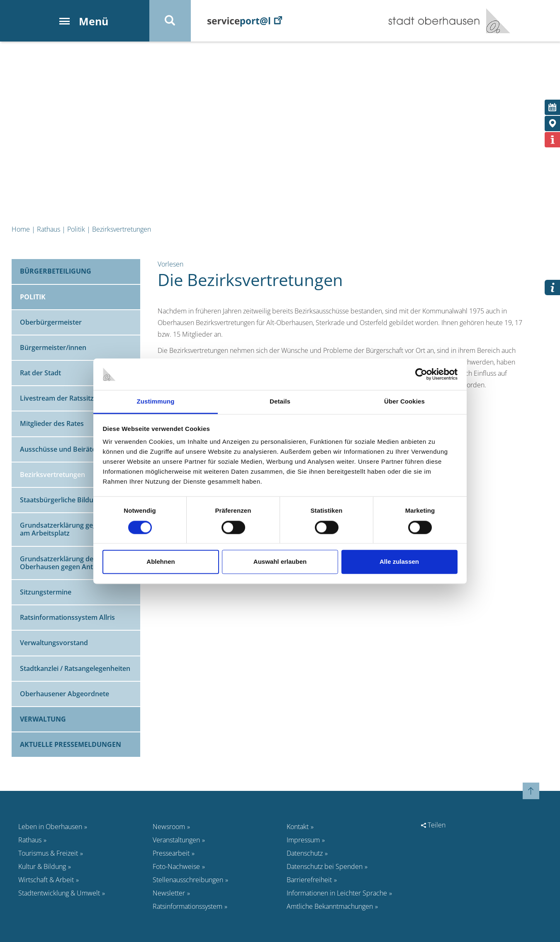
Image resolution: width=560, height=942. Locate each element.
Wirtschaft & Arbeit (46, 880)
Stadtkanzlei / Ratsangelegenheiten (75, 668)
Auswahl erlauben (280, 562)
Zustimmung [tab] (156, 402)
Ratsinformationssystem (187, 906)
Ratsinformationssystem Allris (67, 617)
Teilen (433, 825)
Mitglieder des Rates (52, 423)
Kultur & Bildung (42, 866)
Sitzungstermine (46, 592)
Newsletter (169, 893)
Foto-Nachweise (176, 866)
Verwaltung (43, 719)
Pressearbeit (171, 853)
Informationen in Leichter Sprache (337, 893)
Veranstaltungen (176, 840)
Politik (76, 229)
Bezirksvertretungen (122, 229)
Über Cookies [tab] (404, 402)
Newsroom (169, 827)
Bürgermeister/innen (53, 347)
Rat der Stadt (40, 373)
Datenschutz (305, 853)
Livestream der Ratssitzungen (67, 398)
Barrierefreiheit (309, 880)
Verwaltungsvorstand (54, 643)
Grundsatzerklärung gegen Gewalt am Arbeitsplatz (74, 529)
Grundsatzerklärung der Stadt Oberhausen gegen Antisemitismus (75, 563)
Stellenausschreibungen (188, 880)
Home (21, 229)
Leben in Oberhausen (50, 827)
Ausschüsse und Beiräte (58, 449)
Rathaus (49, 229)
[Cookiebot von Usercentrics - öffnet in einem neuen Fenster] (421, 374)
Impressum (303, 840)
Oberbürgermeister (51, 322)
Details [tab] (280, 402)
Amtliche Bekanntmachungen (330, 906)
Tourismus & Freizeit (48, 853)
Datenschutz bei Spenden (325, 866)
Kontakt (298, 827)
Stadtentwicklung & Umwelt (59, 893)
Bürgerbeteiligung (56, 271)
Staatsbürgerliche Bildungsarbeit (72, 500)
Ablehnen (161, 562)
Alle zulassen (399, 562)
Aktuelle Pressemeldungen (71, 744)
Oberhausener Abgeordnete (65, 694)
